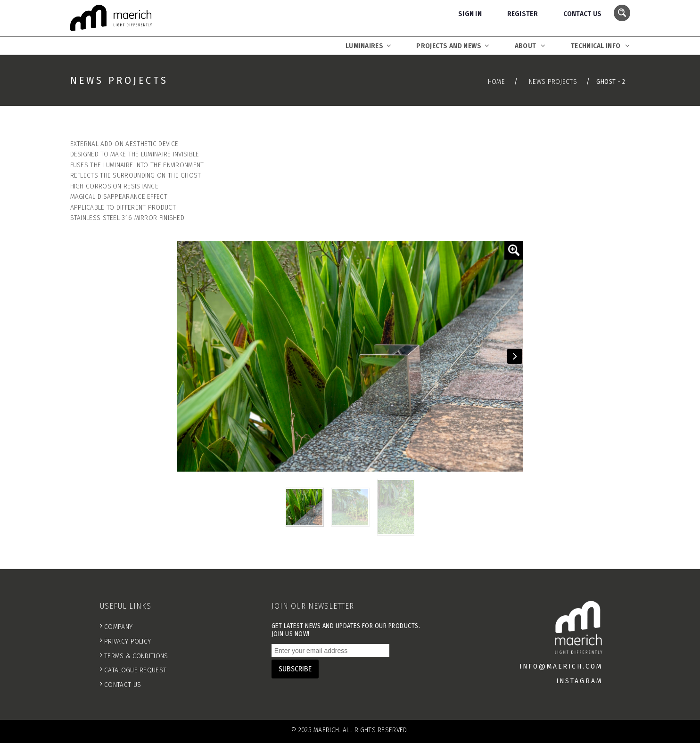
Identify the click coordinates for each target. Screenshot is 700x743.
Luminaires (368, 46)
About (530, 46)
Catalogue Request (135, 670)
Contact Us (583, 14)
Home (496, 82)
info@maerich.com (561, 666)
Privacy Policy (128, 641)
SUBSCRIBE (295, 669)
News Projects (553, 82)
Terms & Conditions (136, 656)
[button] (514, 250)
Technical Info (600, 46)
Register (523, 14)
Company (118, 627)
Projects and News (453, 46)
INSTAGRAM (579, 681)
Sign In (470, 14)
